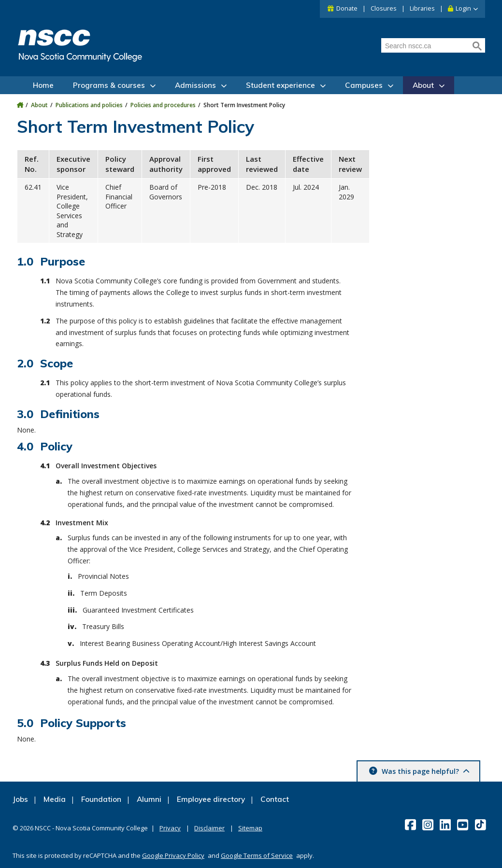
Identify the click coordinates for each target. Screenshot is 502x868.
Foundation (101, 799)
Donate (347, 8)
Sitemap (250, 828)
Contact (275, 799)
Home (43, 85)
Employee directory (211, 799)
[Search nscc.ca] (426, 46)
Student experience (280, 85)
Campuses (364, 85)
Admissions (195, 85)
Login (463, 8)
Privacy (170, 828)
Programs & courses (109, 85)
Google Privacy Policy (173, 855)
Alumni (149, 799)
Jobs (20, 799)
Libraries (422, 8)
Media (55, 799)
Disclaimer (209, 828)
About (423, 85)
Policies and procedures (163, 105)
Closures (384, 8)
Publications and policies (89, 105)
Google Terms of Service (257, 855)
